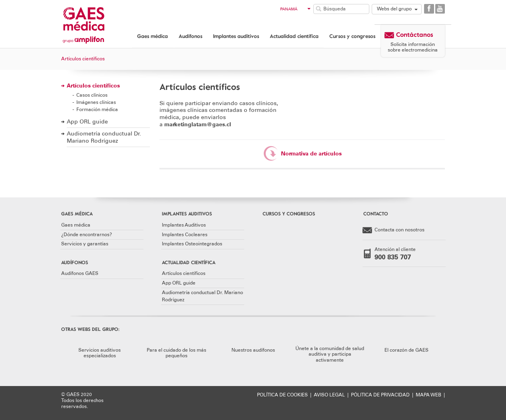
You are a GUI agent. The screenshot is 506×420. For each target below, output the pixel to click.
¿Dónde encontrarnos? (87, 235)
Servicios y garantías (85, 244)
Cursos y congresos (352, 36)
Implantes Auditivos (184, 225)
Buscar (319, 9)
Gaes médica (152, 36)
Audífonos (190, 36)
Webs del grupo (394, 9)
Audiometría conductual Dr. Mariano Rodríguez (104, 137)
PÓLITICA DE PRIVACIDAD (380, 395)
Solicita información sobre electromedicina (413, 47)
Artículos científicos (93, 86)
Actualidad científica (294, 36)
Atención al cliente (398, 254)
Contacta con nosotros (393, 230)
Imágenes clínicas (96, 102)
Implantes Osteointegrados (192, 244)
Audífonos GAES (80, 273)
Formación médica (97, 109)
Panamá (296, 9)
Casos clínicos (92, 95)
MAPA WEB (428, 395)
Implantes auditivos (236, 36)
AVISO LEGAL (329, 395)
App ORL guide (87, 122)
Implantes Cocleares (185, 235)
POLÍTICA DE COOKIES (282, 395)
